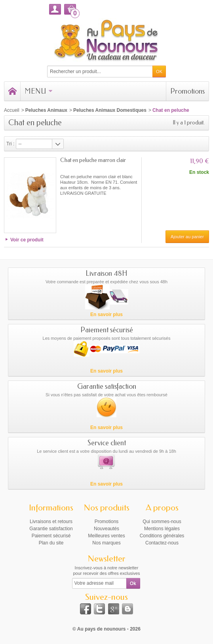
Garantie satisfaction (51, 529)
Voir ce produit (27, 240)
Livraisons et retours (51, 522)
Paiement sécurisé (51, 536)
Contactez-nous (162, 543)
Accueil (12, 110)
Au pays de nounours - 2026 (109, 629)
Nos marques (106, 543)
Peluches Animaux (46, 110)
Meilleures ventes (106, 536)
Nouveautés (106, 529)
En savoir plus (106, 314)
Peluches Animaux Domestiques (110, 110)
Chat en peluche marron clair (93, 160)
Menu (39, 91)
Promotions (187, 91)
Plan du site (51, 543)
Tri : (10, 144)
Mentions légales (162, 529)
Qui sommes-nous (162, 522)
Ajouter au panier (187, 237)
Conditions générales (162, 536)
